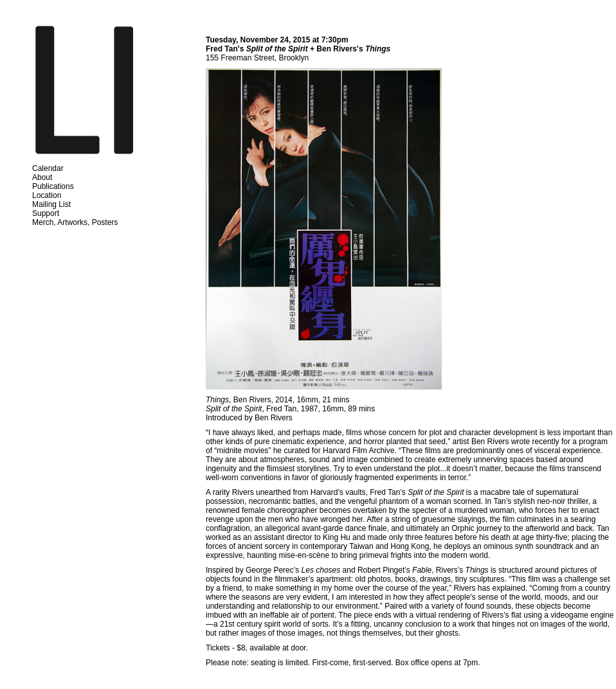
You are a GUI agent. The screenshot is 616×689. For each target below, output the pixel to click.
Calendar (48, 168)
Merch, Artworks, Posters (75, 222)
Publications (53, 186)
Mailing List (51, 204)
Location (47, 195)
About (42, 177)
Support (46, 213)
